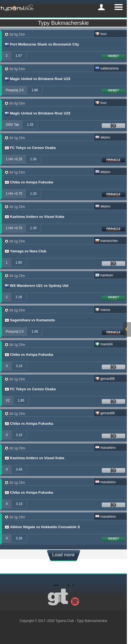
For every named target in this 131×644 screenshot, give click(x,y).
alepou (103, 137)
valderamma (107, 68)
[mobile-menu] (101, 7)
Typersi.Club (65, 621)
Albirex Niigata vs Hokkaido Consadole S (42, 527)
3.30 (19, 538)
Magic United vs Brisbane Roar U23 (37, 79)
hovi (101, 34)
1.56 (35, 332)
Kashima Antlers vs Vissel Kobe (34, 217)
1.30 (33, 159)
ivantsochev (106, 241)
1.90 (19, 263)
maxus (103, 310)
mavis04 (104, 344)
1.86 (35, 90)
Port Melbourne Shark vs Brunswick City (42, 44)
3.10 (19, 366)
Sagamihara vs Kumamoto (30, 320)
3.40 (19, 469)
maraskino (105, 448)
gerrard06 (105, 379)
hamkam (104, 275)
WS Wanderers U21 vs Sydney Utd (36, 286)
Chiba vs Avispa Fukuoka (29, 182)
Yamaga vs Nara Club (25, 251)
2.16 (19, 297)
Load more (63, 555)
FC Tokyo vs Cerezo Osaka (30, 148)
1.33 (30, 125)
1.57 (19, 56)
